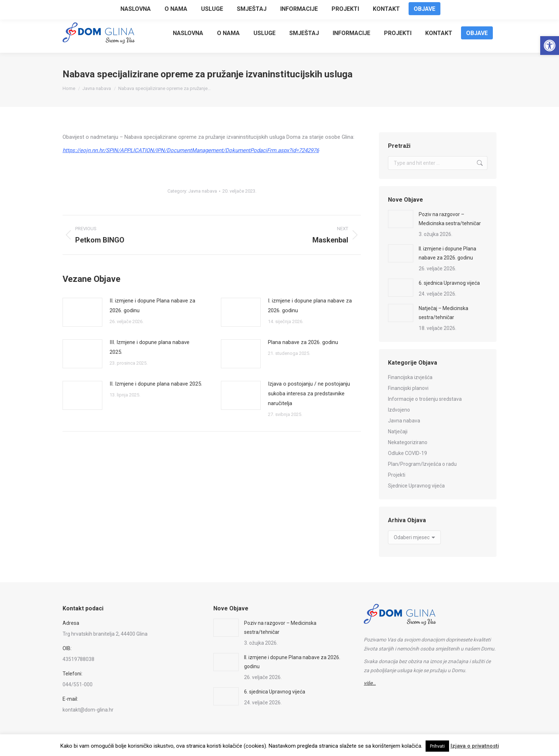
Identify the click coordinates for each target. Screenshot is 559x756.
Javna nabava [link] (203, 191)
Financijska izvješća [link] (410, 377)
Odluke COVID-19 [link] (407, 453)
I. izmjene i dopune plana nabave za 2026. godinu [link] (310, 306)
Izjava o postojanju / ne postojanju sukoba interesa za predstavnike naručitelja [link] (309, 394)
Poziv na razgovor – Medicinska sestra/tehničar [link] (450, 219)
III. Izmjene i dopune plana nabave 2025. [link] (150, 347)
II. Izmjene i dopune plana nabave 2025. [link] (156, 384)
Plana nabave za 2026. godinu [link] (303, 342)
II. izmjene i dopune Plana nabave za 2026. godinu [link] (152, 306)
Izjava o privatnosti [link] (475, 746)
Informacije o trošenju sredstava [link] (425, 399)
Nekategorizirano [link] (408, 442)
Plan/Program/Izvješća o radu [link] (422, 464)
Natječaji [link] (398, 431)
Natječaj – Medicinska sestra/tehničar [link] (443, 313)
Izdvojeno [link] (399, 410)
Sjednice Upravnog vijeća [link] (416, 486)
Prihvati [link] (437, 746)
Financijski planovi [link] (408, 388)
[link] (550, 46)
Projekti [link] (397, 475)
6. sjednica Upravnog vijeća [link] (449, 283)
